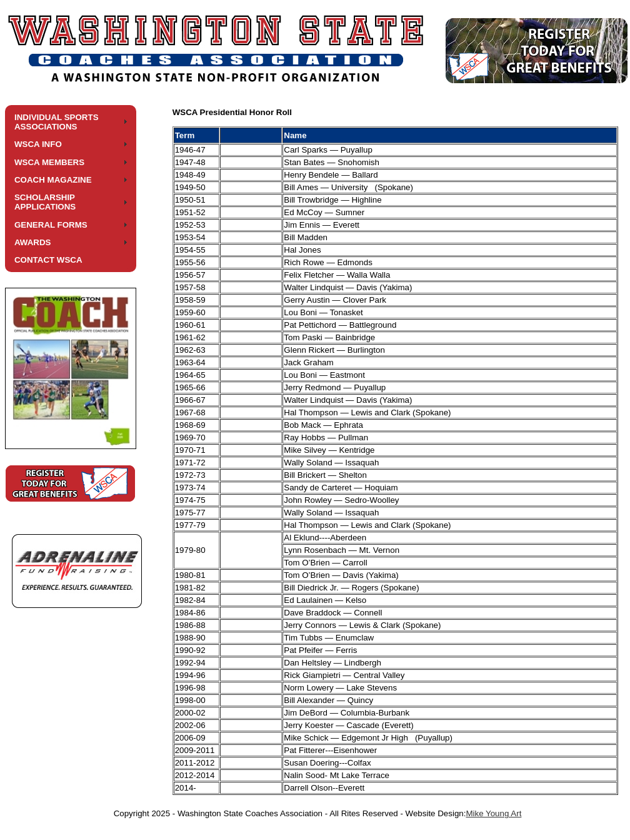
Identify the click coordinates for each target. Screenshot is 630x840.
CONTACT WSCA (48, 260)
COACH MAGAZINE (53, 180)
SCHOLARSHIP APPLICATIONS (45, 202)
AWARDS (33, 242)
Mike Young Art (493, 813)
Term (185, 135)
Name (295, 135)
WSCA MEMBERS (49, 162)
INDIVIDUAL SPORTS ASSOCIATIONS (57, 122)
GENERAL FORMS (51, 225)
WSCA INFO (38, 144)
